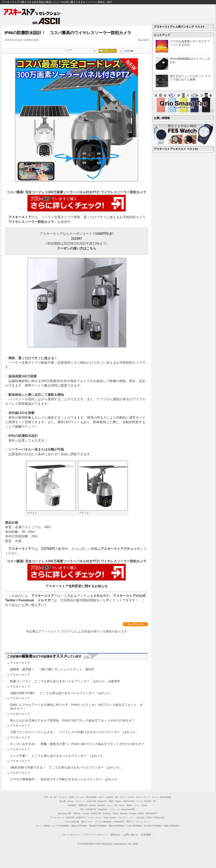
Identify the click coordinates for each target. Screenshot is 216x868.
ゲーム (155, 797)
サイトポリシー (71, 835)
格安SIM (70, 818)
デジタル (80, 797)
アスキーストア (20, 217)
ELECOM (92, 801)
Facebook (26, 600)
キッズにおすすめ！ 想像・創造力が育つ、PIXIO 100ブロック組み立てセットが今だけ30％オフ (77, 744)
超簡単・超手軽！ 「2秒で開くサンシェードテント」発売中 (52, 669)
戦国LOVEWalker (172, 826)
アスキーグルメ (94, 818)
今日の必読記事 (72, 822)
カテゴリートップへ (135, 624)
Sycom (119, 801)
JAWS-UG (83, 805)
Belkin (129, 805)
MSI (82, 809)
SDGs (149, 818)
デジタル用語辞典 (103, 822)
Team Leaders (110, 818)
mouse (70, 801)
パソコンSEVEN (144, 801)
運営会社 (116, 835)
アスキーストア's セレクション (32, 12)
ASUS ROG (129, 801)
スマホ (131, 797)
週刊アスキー (87, 822)
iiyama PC (102, 801)
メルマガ (44, 600)
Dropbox (107, 814)
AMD (111, 801)
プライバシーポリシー (95, 835)
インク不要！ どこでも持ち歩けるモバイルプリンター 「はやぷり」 (58, 756)
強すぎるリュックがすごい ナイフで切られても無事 (190, 78)
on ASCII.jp (46, 21)
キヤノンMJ (112, 805)
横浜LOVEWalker (79, 826)
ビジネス (63, 797)
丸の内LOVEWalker (153, 826)
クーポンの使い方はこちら (77, 248)
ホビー (102, 797)
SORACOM (96, 814)
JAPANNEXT (151, 814)
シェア (68, 50)
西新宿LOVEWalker (98, 826)
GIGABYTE (91, 809)
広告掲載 (146, 835)
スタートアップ (143, 797)
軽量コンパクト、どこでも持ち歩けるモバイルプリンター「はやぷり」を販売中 (65, 681)
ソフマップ (114, 809)
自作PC (110, 797)
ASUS (141, 814)
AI (51, 797)
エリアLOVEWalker (61, 826)
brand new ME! (128, 809)
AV (117, 797)
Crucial (85, 814)
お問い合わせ (131, 835)
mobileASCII (119, 822)
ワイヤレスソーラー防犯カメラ (31, 222)
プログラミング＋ (126, 818)
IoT (55, 797)
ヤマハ (137, 805)
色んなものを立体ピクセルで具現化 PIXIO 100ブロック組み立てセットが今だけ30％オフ (72, 720)
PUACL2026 (159, 818)
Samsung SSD (65, 814)
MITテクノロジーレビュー (138, 822)
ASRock (77, 814)
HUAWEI (72, 805)
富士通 (62, 801)
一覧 (94, 51)
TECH (71, 797)
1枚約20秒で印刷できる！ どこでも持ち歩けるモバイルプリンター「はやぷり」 (66, 767)
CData (115, 814)
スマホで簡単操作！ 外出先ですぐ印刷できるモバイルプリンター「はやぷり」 (65, 779)
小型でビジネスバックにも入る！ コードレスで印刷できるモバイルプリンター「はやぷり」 (74, 732)
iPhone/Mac (91, 797)
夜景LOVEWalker (117, 826)
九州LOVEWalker (134, 826)
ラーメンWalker (43, 826)
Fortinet (133, 814)
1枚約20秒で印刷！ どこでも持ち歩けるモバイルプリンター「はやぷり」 (62, 693)
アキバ (123, 797)
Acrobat (101, 805)
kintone (92, 805)
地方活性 (140, 818)
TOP (46, 797)
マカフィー (80, 801)
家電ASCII (81, 818)
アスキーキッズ (57, 818)
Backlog (124, 814)
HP (154, 801)
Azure (122, 805)
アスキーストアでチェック (120, 549)
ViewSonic (103, 809)
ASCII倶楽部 (165, 797)
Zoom (145, 805)
